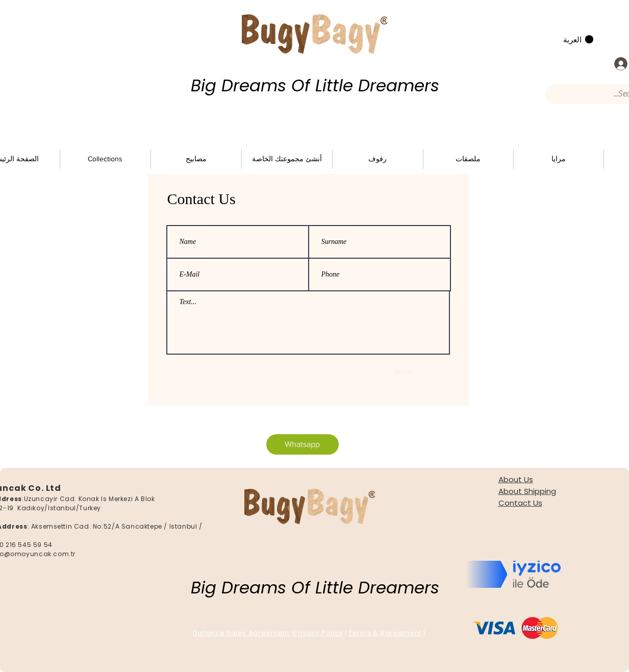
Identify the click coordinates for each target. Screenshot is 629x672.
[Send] (402, 372)
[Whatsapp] (303, 444)
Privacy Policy (318, 633)
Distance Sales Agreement (241, 633)
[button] (578, 40)
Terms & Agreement (385, 633)
